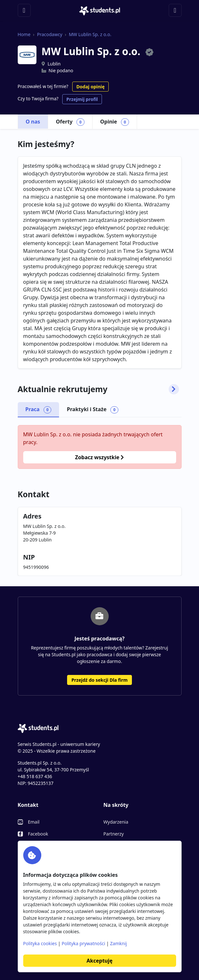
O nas (33, 122)
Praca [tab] (39, 410)
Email (34, 822)
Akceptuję (99, 961)
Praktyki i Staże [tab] (93, 410)
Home (24, 34)
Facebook (38, 834)
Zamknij (118, 943)
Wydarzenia (116, 822)
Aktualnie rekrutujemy (98, 389)
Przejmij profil (82, 99)
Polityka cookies (40, 943)
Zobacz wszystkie (99, 457)
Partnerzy (114, 834)
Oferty (70, 122)
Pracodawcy (50, 34)
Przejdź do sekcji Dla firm (99, 680)
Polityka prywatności (83, 943)
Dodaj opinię (90, 87)
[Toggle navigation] (24, 10)
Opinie (115, 122)
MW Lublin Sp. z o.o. (90, 34)
